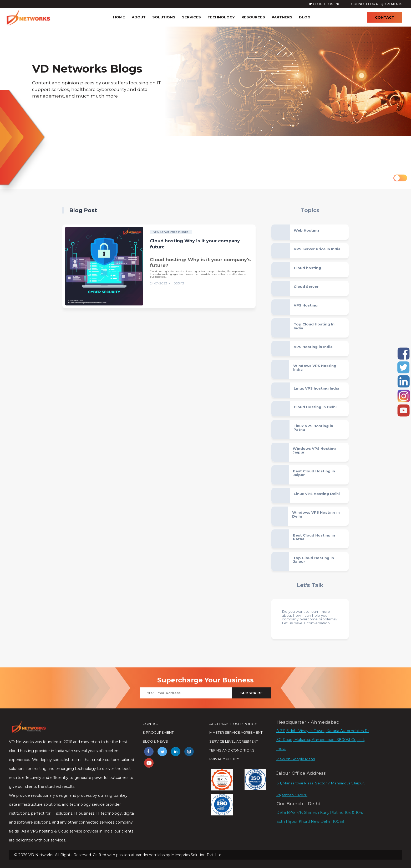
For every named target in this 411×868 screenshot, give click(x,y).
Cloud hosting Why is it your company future (195, 244)
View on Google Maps (296, 759)
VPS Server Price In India (171, 232)
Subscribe (252, 693)
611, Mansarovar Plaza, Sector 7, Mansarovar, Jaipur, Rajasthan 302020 (320, 789)
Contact (385, 17)
